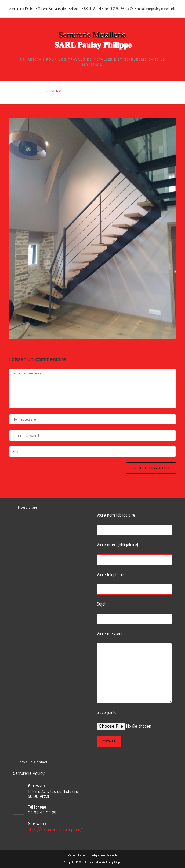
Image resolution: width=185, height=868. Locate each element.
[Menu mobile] (53, 91)
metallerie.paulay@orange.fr (156, 9)
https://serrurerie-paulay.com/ (55, 829)
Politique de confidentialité (104, 855)
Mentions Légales (78, 855)
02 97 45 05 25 (122, 9)
